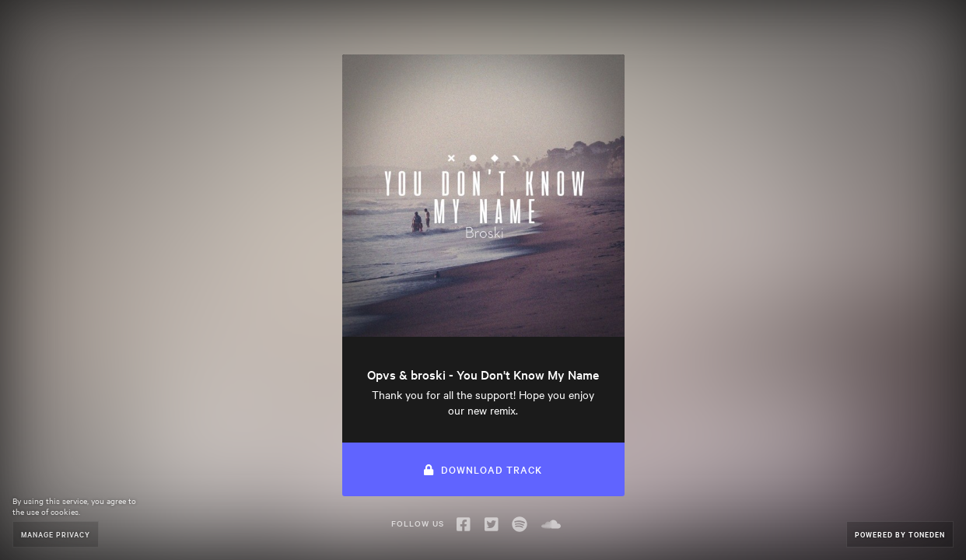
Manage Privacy (56, 534)
